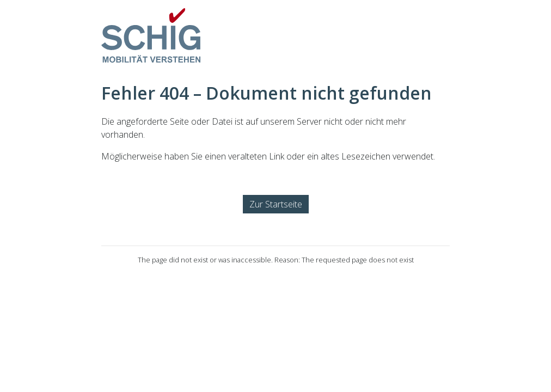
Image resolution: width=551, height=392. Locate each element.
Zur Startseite (276, 204)
